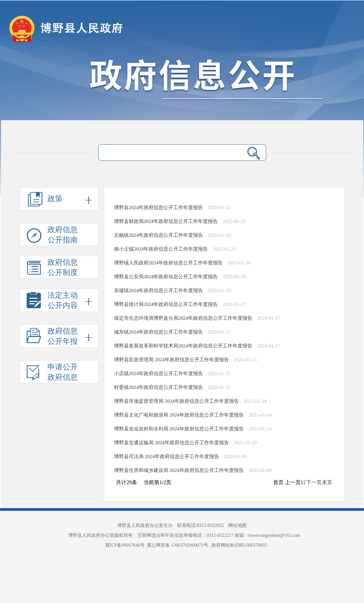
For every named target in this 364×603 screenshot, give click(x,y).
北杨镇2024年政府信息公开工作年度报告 (158, 235)
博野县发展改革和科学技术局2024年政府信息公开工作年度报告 (183, 346)
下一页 (314, 482)
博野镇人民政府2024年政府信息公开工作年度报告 (168, 263)
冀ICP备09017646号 (126, 545)
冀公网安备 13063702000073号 (178, 545)
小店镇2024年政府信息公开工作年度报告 (158, 373)
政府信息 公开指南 (52, 236)
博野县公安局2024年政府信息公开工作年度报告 (166, 277)
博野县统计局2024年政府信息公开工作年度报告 (166, 304)
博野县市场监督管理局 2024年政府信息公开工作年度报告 (176, 401)
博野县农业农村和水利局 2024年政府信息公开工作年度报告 (179, 429)
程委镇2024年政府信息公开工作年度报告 (158, 387)
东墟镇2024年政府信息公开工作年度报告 (158, 290)
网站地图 (238, 525)
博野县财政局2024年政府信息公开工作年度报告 (166, 221)
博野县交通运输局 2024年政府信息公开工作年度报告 (171, 443)
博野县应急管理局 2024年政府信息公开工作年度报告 (171, 360)
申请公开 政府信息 (52, 373)
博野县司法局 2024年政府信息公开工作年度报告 (167, 456)
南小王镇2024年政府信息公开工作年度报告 (161, 249)
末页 (327, 482)
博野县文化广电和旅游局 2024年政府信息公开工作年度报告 (179, 415)
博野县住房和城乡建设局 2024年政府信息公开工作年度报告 (179, 470)
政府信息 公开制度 (52, 268)
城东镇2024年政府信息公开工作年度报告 (158, 332)
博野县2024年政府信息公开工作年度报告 (158, 207)
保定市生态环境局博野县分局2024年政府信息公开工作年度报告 (183, 318)
